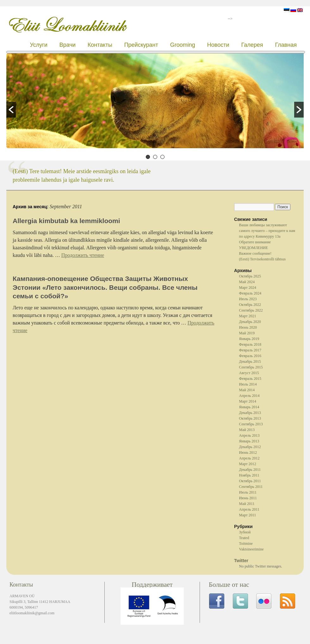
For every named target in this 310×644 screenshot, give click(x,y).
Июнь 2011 (248, 498)
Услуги (38, 45)
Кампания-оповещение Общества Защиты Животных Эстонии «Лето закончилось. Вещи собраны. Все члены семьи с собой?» (105, 287)
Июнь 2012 (248, 453)
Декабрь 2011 (250, 470)
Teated (244, 538)
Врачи (68, 45)
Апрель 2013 (249, 435)
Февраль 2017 (250, 350)
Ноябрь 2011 (249, 475)
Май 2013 (247, 430)
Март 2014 (248, 401)
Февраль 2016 (250, 356)
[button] (11, 110)
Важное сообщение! (255, 253)
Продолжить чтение (83, 255)
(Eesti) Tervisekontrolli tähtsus (263, 259)
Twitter (241, 561)
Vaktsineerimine (251, 549)
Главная (286, 45)
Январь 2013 (249, 441)
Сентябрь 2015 (251, 367)
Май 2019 (247, 333)
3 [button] (162, 157)
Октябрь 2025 (250, 276)
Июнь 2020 (248, 327)
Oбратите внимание (255, 242)
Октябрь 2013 (250, 418)
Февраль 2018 (250, 344)
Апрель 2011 (249, 509)
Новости (218, 45)
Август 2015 (249, 373)
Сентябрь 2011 (251, 487)
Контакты (100, 45)
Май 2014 (247, 390)
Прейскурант (141, 45)
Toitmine (246, 544)
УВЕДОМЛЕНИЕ (254, 248)
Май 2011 (247, 504)
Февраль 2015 (250, 379)
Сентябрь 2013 (251, 424)
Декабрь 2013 (250, 413)
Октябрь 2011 (250, 481)
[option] (155, 102)
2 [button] (155, 157)
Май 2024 (247, 282)
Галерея (252, 45)
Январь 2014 (249, 407)
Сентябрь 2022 (251, 310)
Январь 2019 (249, 339)
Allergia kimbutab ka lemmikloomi (66, 221)
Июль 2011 (248, 492)
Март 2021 (248, 316)
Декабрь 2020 (250, 322)
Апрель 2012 (249, 458)
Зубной (245, 532)
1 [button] (148, 157)
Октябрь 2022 (250, 305)
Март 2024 (248, 288)
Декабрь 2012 (250, 447)
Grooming (183, 45)
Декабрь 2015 (250, 361)
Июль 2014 (248, 384)
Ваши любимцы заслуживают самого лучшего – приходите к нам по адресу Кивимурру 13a (267, 231)
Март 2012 (248, 464)
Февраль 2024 (250, 293)
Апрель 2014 (249, 396)
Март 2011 (248, 515)
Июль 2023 (248, 299)
